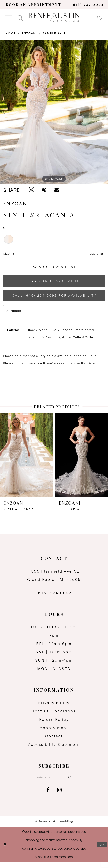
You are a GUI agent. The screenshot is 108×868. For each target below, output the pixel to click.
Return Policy (54, 725)
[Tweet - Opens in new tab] (31, 190)
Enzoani (29, 33)
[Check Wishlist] (100, 18)
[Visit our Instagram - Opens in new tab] (59, 796)
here (70, 863)
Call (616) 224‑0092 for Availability (55, 300)
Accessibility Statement (54, 750)
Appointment (54, 733)
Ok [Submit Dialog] (102, 850)
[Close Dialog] (5, 850)
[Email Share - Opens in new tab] (57, 190)
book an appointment (54, 284)
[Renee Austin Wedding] (54, 18)
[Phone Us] (88, 4)
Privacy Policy (54, 708)
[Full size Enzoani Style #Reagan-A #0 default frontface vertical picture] (54, 112)
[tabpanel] (54, 112)
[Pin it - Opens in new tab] (44, 190)
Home (11, 33)
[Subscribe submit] (71, 783)
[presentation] (26, 460)
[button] (9, 18)
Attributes (14, 316)
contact (21, 369)
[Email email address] (54, 783)
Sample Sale (54, 33)
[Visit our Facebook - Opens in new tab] (48, 796)
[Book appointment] (34, 4)
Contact (54, 741)
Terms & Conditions (54, 716)
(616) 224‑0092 (54, 598)
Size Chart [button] (96, 254)
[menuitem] (34, 4)
